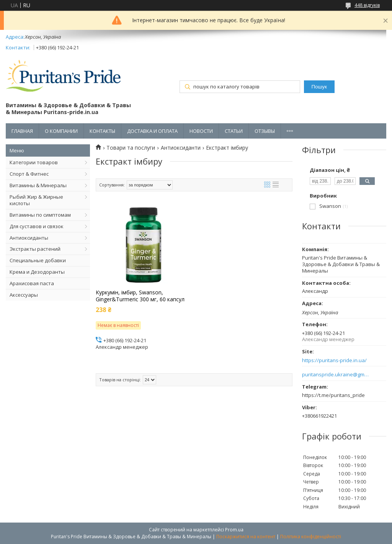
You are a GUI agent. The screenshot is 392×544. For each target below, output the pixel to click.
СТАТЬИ (234, 131)
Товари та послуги (131, 148)
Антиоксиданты (29, 238)
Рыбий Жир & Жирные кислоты (36, 200)
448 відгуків (367, 5)
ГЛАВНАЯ (22, 131)
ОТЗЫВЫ (265, 131)
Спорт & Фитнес (29, 174)
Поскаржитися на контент (246, 537)
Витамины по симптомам (40, 215)
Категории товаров (34, 162)
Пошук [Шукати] (319, 87)
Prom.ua (234, 530)
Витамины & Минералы (38, 185)
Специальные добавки (38, 260)
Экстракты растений (35, 249)
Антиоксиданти (181, 148)
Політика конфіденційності (311, 537)
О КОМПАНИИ (61, 131)
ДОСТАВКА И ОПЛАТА (152, 131)
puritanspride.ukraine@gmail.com (336, 375)
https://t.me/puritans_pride (333, 395)
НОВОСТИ (201, 131)
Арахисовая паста (32, 283)
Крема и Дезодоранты (37, 272)
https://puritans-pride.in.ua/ (334, 360)
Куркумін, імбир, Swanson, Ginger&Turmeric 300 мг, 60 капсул (140, 296)
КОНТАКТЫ (102, 131)
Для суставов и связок (37, 226)
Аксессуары (24, 295)
